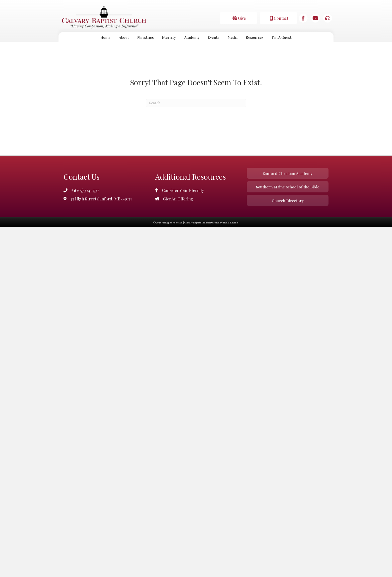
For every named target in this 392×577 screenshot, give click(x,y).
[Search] (196, 103)
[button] (238, 18)
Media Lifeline (231, 223)
